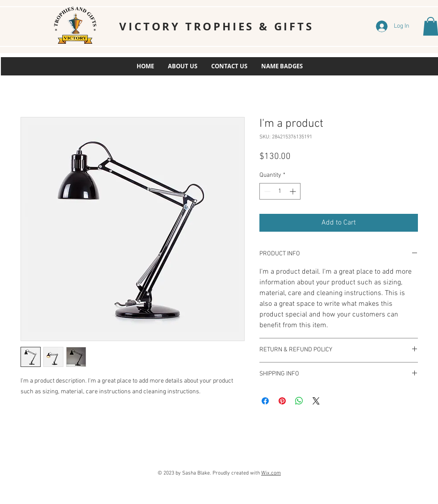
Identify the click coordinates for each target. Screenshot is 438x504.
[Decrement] (266, 191)
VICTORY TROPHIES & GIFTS (216, 26)
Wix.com (271, 473)
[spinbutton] (280, 191)
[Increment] (294, 191)
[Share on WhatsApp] (299, 401)
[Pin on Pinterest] (282, 401)
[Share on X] (316, 401)
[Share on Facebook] (265, 401)
